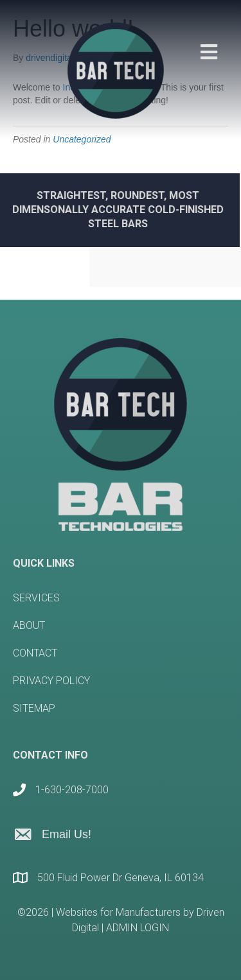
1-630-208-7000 (72, 790)
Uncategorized (82, 139)
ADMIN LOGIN (138, 928)
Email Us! (67, 834)
